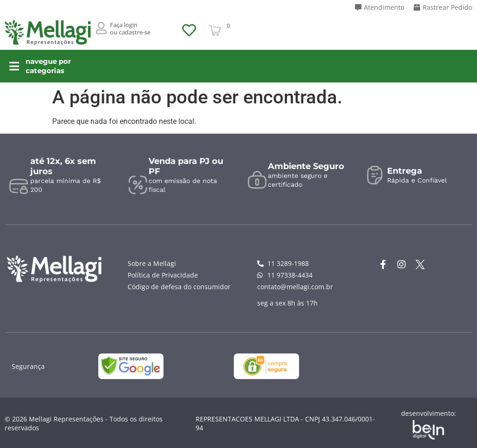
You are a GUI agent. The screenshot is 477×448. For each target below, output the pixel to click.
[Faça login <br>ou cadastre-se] (102, 28)
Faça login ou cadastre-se (130, 28)
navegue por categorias (64, 66)
